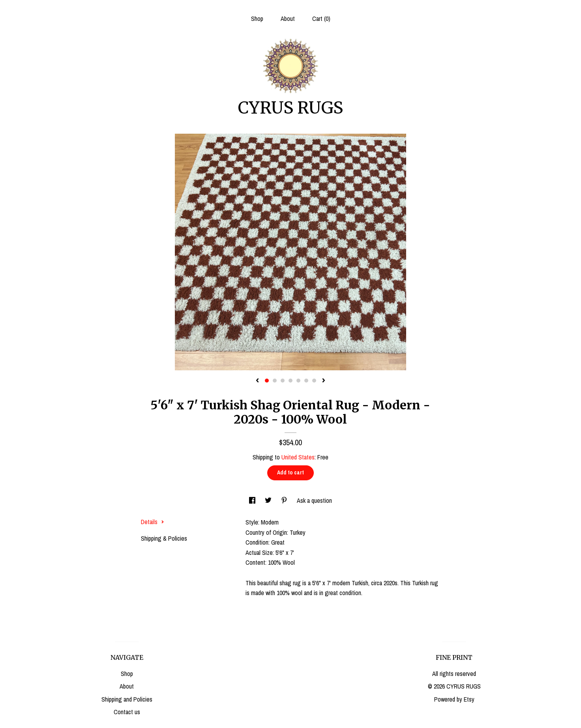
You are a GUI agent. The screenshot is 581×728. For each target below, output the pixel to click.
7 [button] (314, 381)
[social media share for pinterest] (285, 500)
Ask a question (314, 500)
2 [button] (275, 381)
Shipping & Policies (164, 538)
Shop (257, 19)
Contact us (127, 712)
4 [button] (290, 381)
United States (298, 457)
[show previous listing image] (257, 381)
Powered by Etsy (454, 699)
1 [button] (267, 381)
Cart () (321, 19)
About (288, 19)
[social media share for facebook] (253, 500)
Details (153, 522)
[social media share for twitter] (269, 500)
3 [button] (283, 381)
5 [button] (298, 381)
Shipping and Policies (127, 699)
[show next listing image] (324, 381)
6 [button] (306, 381)
